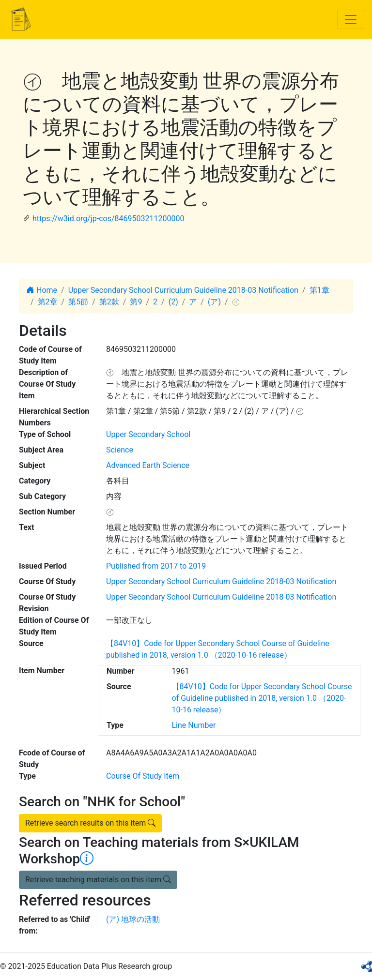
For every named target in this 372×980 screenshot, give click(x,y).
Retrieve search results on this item (90, 823)
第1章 (319, 290)
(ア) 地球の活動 (133, 919)
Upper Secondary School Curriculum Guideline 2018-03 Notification (183, 290)
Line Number (194, 725)
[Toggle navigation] (351, 19)
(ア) (214, 302)
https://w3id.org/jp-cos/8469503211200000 (108, 219)
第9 (136, 302)
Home (42, 290)
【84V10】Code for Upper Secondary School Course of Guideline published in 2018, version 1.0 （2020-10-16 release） (262, 698)
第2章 (48, 302)
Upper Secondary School (148, 434)
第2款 (109, 302)
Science (120, 450)
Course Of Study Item (143, 776)
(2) (173, 302)
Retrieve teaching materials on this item (98, 880)
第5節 (78, 302)
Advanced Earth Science (148, 465)
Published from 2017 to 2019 (156, 566)
